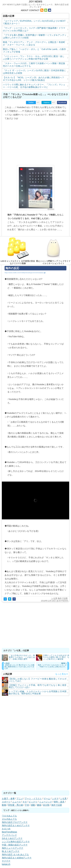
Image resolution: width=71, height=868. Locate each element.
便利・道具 (59, 802)
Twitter (31, 103)
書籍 (39, 805)
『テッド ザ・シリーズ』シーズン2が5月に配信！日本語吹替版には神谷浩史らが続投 (34, 72)
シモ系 (54, 598)
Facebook (62, 103)
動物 (4, 805)
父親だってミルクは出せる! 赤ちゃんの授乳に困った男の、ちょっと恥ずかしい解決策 (56, 657)
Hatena (47, 103)
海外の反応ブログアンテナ (15, 822)
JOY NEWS (35, 2)
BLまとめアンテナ (11, 851)
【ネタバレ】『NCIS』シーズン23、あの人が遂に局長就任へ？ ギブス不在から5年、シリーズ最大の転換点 (34, 79)
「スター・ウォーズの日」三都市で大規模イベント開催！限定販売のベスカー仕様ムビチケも (34, 65)
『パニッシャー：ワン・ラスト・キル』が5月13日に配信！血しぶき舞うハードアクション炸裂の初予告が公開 (34, 58)
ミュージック (46, 802)
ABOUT (25, 10)
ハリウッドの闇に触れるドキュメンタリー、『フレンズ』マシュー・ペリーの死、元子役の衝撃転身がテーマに (34, 86)
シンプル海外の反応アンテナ (16, 842)
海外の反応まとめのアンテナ (16, 825)
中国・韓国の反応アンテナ (15, 845)
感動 (33, 805)
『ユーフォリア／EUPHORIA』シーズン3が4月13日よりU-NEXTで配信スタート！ (34, 22)
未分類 (46, 805)
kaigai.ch (6, 864)
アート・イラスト (33, 799)
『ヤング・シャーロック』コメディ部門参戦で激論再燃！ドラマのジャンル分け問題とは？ (34, 29)
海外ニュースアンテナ (13, 848)
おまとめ (6, 829)
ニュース (17, 802)
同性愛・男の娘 (15, 805)
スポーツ (6, 802)
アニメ (20, 799)
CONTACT (34, 10)
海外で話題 (63, 598)
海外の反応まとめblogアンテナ (17, 858)
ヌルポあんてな (9, 819)
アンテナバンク (9, 835)
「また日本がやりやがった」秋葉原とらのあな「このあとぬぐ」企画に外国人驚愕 (22, 657)
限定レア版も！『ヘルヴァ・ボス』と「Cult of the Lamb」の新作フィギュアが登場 (34, 51)
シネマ (55, 799)
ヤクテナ (6, 861)
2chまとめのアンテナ (12, 838)
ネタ (25, 802)
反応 (38, 102)
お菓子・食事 (8, 799)
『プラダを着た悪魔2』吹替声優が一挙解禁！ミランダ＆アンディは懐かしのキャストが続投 (35, 36)
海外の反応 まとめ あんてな (15, 854)
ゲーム (47, 799)
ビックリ (33, 802)
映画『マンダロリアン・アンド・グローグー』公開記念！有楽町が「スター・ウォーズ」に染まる (34, 43)
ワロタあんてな (9, 816)
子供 (27, 805)
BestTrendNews (9, 832)
